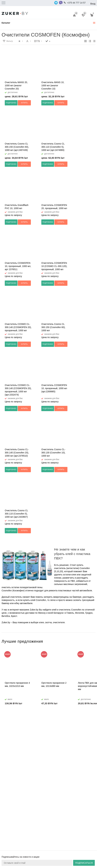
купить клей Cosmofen (35, 600)
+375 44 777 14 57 (76, 3)
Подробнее (11, 103)
